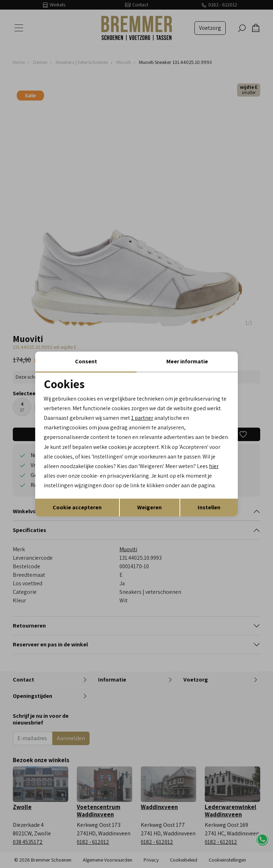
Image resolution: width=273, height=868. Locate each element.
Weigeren (149, 507)
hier (214, 466)
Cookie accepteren (77, 507)
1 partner (142, 418)
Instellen (209, 507)
